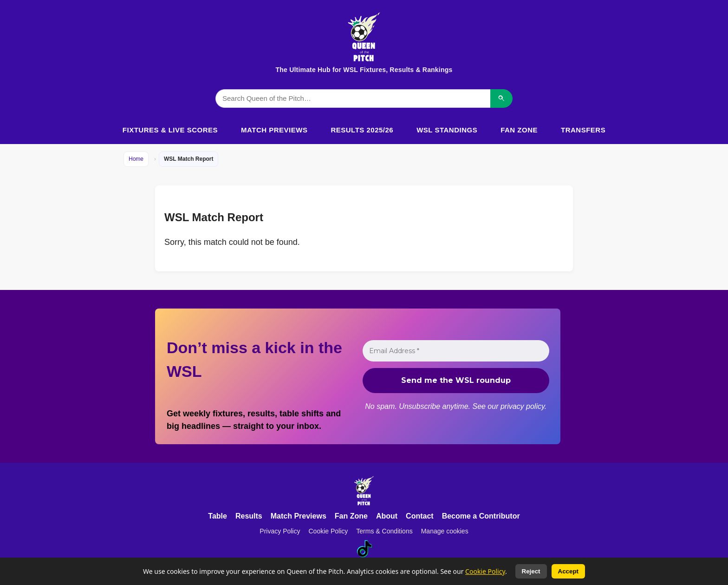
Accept (568, 571)
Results (249, 516)
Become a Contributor (481, 516)
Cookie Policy (328, 531)
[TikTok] (364, 549)
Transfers (583, 130)
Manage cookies (445, 531)
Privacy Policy (280, 531)
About (387, 516)
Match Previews (274, 130)
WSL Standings (447, 130)
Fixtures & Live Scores (170, 130)
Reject (531, 571)
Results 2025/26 (362, 130)
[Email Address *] (456, 351)
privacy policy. (523, 406)
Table (218, 516)
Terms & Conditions (384, 531)
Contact (420, 516)
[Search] (501, 99)
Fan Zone (519, 130)
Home (136, 159)
